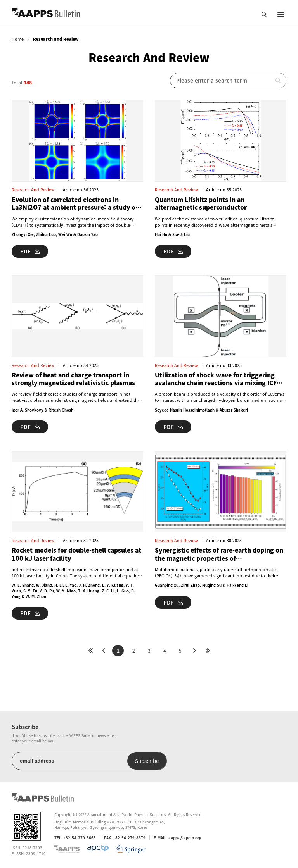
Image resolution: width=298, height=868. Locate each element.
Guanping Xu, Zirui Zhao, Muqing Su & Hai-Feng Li (202, 585)
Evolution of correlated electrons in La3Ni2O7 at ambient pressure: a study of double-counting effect (75, 204)
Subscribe (147, 761)
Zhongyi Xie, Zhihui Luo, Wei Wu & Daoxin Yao (55, 234)
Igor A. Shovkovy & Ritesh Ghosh (42, 410)
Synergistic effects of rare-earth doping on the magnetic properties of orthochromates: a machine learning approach (219, 554)
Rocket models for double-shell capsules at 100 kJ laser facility (76, 554)
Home (18, 39)
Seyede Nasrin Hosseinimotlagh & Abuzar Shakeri (201, 410)
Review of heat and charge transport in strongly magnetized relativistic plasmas (73, 379)
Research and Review (33, 190)
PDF (30, 251)
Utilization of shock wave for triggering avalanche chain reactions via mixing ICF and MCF (216, 379)
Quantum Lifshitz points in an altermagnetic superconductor (201, 204)
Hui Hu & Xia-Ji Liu (172, 234)
